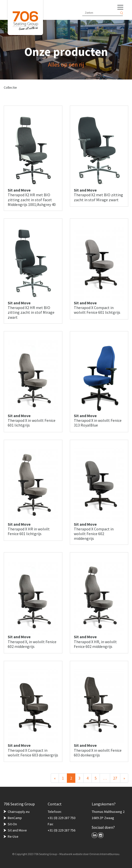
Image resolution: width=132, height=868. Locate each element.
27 (115, 778)
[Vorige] (55, 778)
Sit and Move (17, 830)
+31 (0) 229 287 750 (62, 818)
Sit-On (12, 824)
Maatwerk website (71, 854)
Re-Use (13, 836)
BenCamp (15, 818)
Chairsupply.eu (19, 812)
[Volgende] (124, 778)
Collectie (10, 87)
